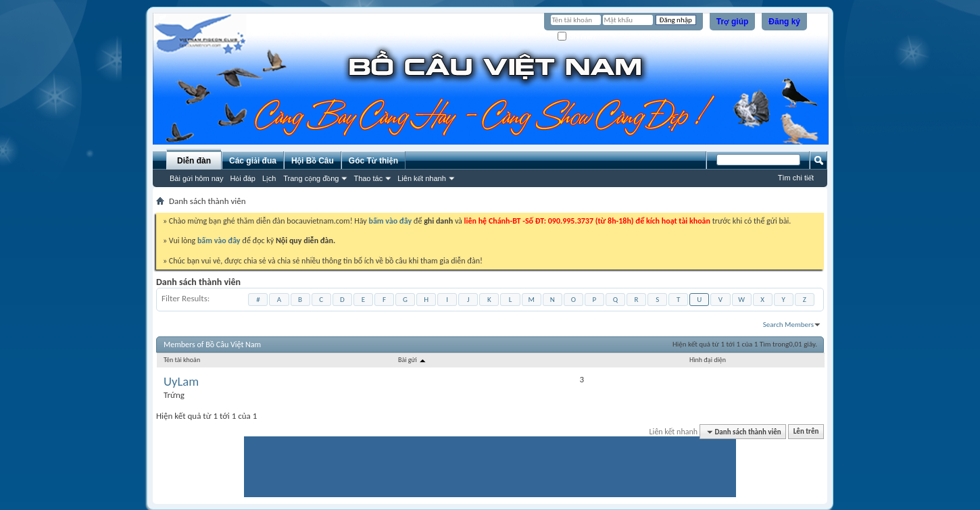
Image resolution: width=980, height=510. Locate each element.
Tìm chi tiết (796, 178)
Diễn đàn (194, 161)
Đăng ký (784, 22)
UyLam (181, 382)
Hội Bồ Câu (313, 161)
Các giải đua (253, 161)
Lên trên (806, 432)
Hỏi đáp (243, 178)
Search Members (788, 325)
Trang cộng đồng (311, 178)
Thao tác (368, 178)
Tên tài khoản (182, 360)
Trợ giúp (733, 22)
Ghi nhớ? (577, 37)
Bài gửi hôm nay (196, 178)
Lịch (269, 178)
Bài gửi (413, 360)
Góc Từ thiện (373, 161)
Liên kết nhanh (422, 178)
